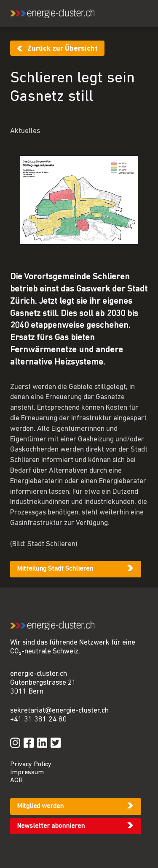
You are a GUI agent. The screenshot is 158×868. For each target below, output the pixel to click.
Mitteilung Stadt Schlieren (55, 569)
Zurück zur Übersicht (63, 49)
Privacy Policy (31, 765)
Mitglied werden (40, 806)
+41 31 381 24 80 (39, 720)
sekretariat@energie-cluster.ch (59, 711)
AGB (16, 781)
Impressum (27, 773)
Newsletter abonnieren (51, 826)
